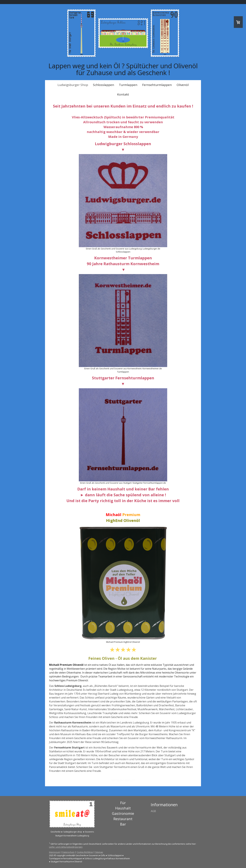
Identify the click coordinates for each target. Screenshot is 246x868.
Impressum (55, 852)
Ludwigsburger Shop (73, 85)
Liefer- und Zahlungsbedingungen (66, 847)
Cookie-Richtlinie (85, 852)
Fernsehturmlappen (157, 85)
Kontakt (123, 94)
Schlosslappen (104, 85)
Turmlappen (128, 85)
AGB (153, 811)
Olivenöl (183, 85)
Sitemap (99, 852)
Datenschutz (68, 852)
